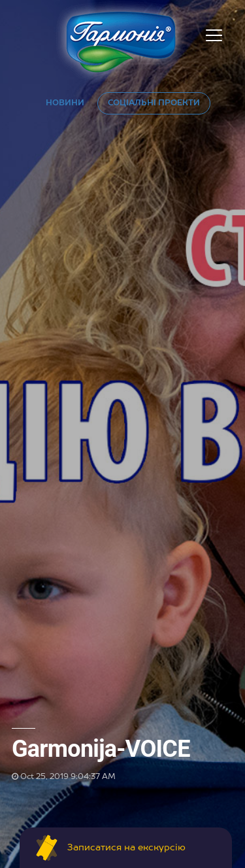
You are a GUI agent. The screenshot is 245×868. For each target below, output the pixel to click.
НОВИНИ (65, 103)
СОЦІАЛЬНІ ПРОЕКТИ (154, 103)
